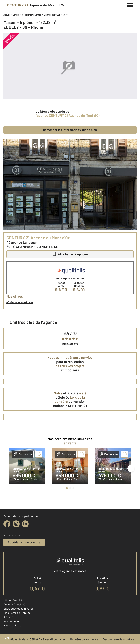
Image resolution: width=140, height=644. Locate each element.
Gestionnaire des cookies (119, 639)
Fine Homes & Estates (17, 613)
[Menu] (130, 5)
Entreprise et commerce (19, 608)
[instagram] (16, 524)
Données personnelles (84, 639)
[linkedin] (25, 524)
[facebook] (7, 524)
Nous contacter (13, 625)
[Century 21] (36, 5)
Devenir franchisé (14, 604)
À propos (9, 617)
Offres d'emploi (13, 600)
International (11, 621)
